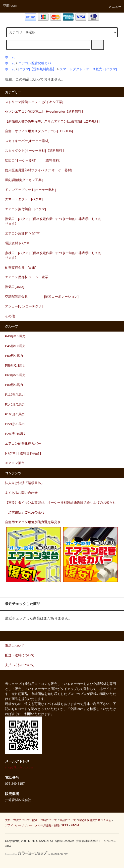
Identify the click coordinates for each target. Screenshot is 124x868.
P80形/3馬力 (14, 385)
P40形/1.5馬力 (15, 336)
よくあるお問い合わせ (21, 493)
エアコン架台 (15, 463)
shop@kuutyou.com (19, 767)
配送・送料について (45, 820)
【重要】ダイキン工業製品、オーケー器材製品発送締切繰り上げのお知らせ (60, 503)
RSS (65, 825)
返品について (68, 820)
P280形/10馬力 (16, 434)
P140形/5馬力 (15, 405)
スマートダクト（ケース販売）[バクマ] (88, 69)
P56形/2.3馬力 (15, 366)
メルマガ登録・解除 (47, 825)
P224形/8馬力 (15, 424)
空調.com (10, 6)
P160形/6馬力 (15, 414)
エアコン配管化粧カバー (36, 63)
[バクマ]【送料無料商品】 (37, 69)
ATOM (75, 825)
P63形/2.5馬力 (15, 375)
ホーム (10, 57)
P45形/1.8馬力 (15, 346)
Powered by (37, 854)
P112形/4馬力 (15, 395)
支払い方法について (17, 820)
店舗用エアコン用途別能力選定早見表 (33, 522)
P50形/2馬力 (14, 356)
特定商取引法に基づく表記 (95, 820)
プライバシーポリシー (19, 825)
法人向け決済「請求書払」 (25, 483)
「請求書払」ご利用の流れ (25, 512)
